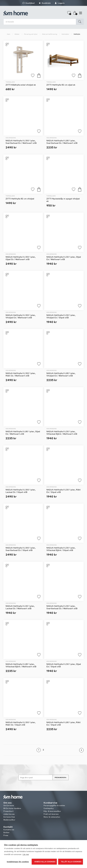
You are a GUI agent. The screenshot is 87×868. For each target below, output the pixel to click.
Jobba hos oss (9, 814)
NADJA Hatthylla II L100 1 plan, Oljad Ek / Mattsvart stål (21, 258)
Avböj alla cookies (45, 862)
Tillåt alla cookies (71, 862)
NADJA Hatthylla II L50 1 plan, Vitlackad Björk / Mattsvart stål (62, 433)
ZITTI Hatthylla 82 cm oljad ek (61, 85)
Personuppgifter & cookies (54, 805)
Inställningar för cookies (18, 862)
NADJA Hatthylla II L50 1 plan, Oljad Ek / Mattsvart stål (64, 258)
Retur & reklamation (52, 817)
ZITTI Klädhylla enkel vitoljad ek (21, 85)
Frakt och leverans (51, 814)
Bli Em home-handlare (12, 808)
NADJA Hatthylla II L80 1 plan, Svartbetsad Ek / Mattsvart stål (62, 142)
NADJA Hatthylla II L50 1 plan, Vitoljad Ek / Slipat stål (61, 316)
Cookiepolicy (49, 808)
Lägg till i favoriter (33, 75)
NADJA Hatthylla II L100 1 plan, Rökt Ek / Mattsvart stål (21, 374)
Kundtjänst (29, 3)
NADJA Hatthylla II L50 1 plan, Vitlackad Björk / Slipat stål (61, 549)
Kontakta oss (9, 830)
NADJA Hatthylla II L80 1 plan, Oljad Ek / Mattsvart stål (23, 433)
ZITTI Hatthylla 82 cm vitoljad (20, 199)
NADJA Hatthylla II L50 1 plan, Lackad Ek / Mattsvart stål (20, 607)
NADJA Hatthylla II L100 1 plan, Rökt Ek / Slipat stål (21, 723)
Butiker (6, 832)
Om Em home (9, 805)
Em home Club (9, 817)
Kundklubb (45, 3)
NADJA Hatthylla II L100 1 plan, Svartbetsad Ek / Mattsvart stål (21, 142)
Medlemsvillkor (9, 820)
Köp (39, 75)
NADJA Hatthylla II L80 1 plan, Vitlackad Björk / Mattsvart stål (21, 665)
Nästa (81, 750)
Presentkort (8, 811)
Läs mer (26, 854)
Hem (9, 34)
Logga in (60, 3)
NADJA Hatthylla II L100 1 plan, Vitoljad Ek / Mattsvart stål (21, 316)
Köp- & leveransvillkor (52, 811)
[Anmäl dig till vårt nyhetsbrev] (36, 777)
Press (6, 835)
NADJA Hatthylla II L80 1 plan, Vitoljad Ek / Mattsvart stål (61, 374)
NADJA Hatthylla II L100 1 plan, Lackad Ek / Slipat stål (21, 491)
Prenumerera (61, 777)
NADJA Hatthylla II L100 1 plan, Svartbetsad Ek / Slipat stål (21, 549)
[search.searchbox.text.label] (40, 22)
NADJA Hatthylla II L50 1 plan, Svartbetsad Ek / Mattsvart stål (62, 607)
